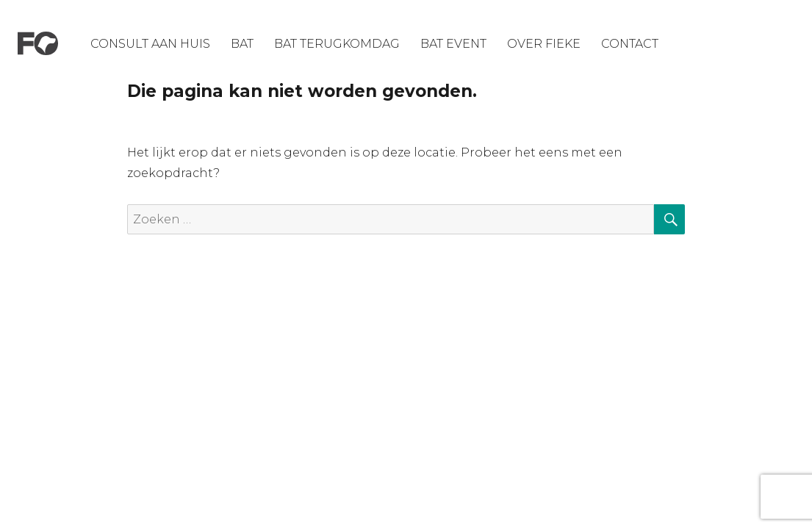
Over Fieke (544, 44)
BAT (242, 44)
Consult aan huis (150, 44)
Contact (630, 44)
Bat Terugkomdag (337, 44)
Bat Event (453, 44)
